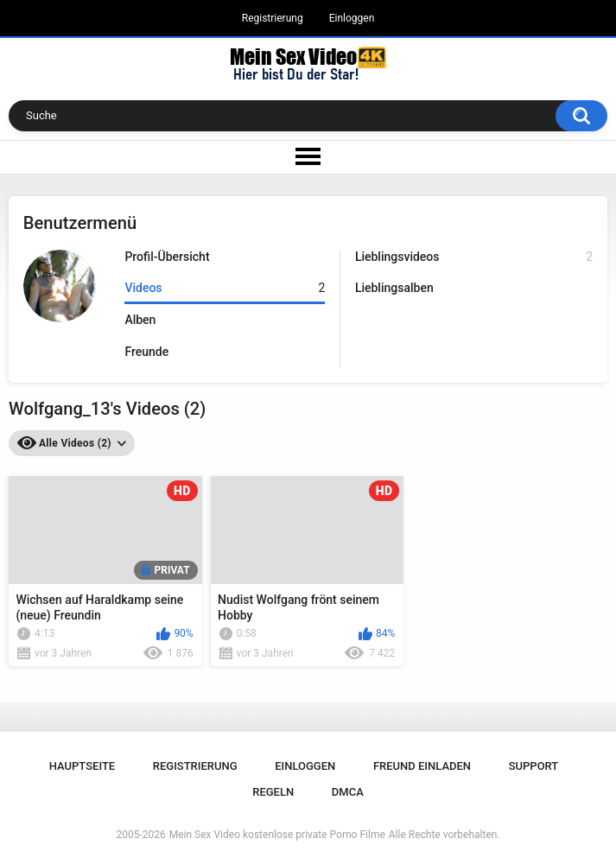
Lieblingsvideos (474, 257)
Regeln (273, 792)
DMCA (348, 792)
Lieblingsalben (394, 288)
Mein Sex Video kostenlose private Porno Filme (277, 835)
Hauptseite (82, 766)
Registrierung (273, 18)
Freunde (146, 352)
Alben (140, 320)
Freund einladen (422, 766)
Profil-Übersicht (167, 257)
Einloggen (352, 18)
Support (534, 766)
